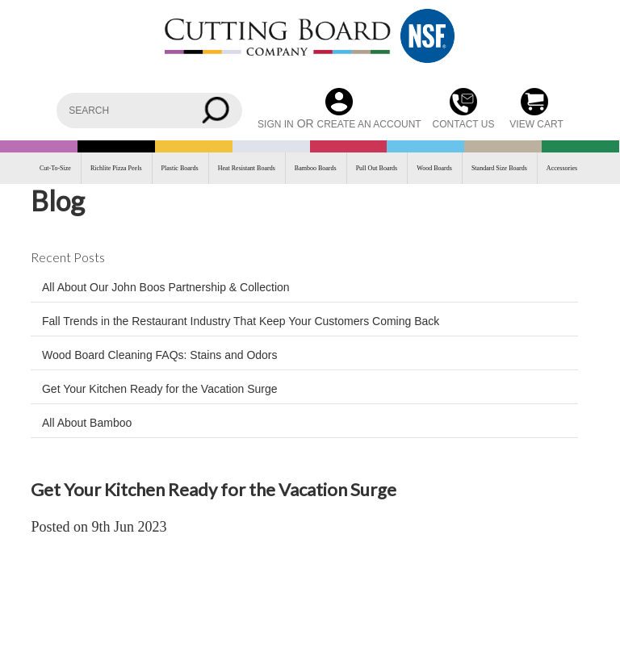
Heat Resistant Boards (247, 168)
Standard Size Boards (499, 168)
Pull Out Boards (377, 168)
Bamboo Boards (316, 168)
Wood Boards (434, 168)
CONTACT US (464, 124)
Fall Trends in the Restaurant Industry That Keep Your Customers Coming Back (241, 321)
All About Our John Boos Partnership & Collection (166, 287)
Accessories (562, 168)
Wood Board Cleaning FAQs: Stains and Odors (160, 355)
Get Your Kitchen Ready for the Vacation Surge (160, 389)
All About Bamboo (87, 423)
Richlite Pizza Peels (116, 168)
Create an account (369, 124)
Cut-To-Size (55, 168)
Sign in (276, 124)
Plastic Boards (180, 168)
